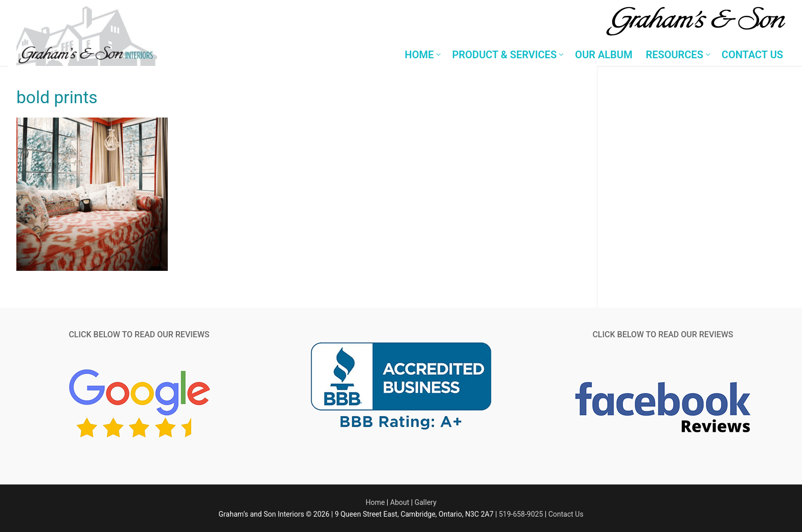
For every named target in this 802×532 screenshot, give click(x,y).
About (400, 502)
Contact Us (566, 514)
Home (375, 502)
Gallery (425, 502)
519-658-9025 (521, 514)
